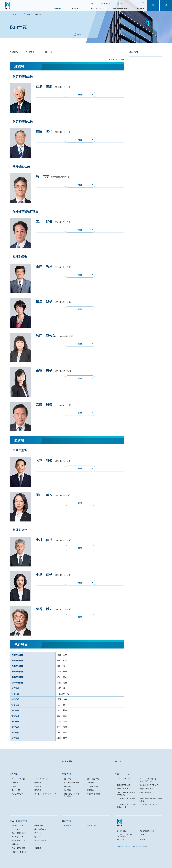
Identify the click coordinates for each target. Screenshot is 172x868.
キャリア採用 (92, 825)
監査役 (32, 52)
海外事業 (67, 790)
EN (121, 4)
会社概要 (134, 79)
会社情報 (58, 8)
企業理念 (134, 72)
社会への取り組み (146, 789)
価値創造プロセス (123, 785)
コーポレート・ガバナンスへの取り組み (127, 794)
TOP (12, 761)
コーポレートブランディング (142, 119)
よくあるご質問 (17, 837)
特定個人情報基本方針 (147, 831)
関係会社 (134, 105)
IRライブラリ (16, 829)
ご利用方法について (146, 834)
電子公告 (38, 837)
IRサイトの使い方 (18, 841)
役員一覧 (134, 92)
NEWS (118, 761)
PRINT (80, 35)
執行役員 (49, 52)
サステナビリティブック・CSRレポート (127, 806)
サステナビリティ (96, 8)
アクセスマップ (137, 112)
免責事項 (38, 848)
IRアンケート (39, 844)
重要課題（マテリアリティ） (150, 785)
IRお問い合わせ (40, 841)
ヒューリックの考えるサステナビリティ (148, 780)
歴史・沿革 (135, 99)
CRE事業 (90, 783)
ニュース (92, 4)
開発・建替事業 (93, 779)
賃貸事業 (67, 779)
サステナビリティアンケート (150, 805)
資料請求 (15, 844)
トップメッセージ (138, 66)
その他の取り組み (94, 794)
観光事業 (67, 786)
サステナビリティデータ (126, 798)
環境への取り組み (123, 789)
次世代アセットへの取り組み (72, 795)
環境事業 (90, 790)
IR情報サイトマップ (19, 852)
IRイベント (39, 833)
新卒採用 (67, 825)
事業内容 (75, 8)
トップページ (14, 14)
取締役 (15, 52)
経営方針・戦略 (17, 825)
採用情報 (141, 8)
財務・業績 (39, 825)
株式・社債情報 (40, 829)
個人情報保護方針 (122, 831)
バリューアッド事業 (71, 783)
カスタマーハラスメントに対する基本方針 (124, 835)
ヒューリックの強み (139, 59)
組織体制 (134, 86)
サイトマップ (105, 4)
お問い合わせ (166, 8)
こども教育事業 (93, 786)
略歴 (80, 95)
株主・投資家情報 (120, 8)
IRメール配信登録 (18, 848)
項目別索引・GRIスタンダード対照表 (151, 800)
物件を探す (153, 8)
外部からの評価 (145, 792)
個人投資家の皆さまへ (20, 833)
